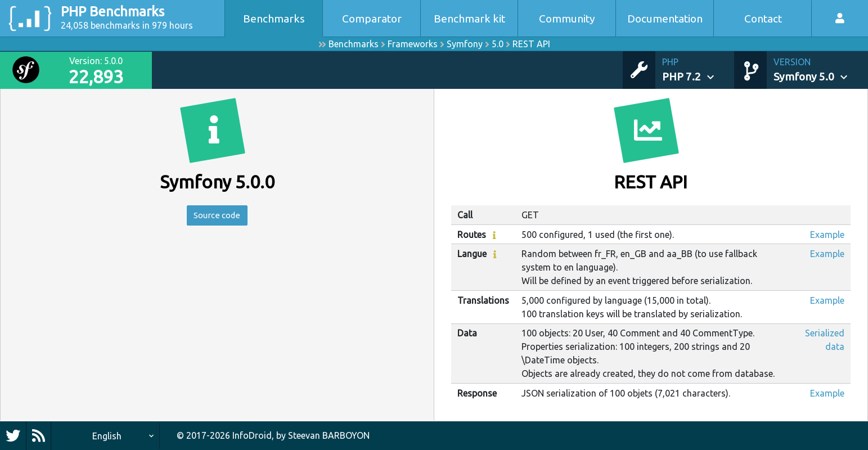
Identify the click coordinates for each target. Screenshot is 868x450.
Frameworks (413, 44)
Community (567, 19)
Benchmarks (274, 19)
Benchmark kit (469, 19)
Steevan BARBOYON (329, 435)
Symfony (465, 44)
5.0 (498, 44)
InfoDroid (252, 435)
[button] (698, 70)
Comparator (372, 19)
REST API (531, 44)
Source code (217, 216)
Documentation (665, 19)
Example (827, 235)
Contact (763, 19)
